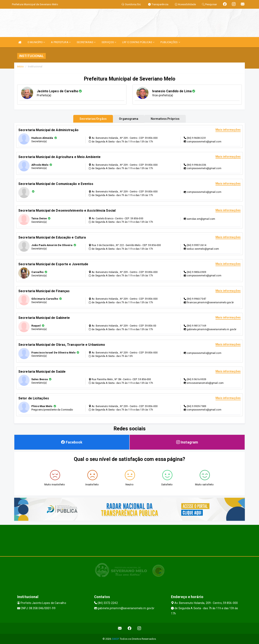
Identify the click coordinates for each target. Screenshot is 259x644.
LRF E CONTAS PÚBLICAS (138, 42)
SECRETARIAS (86, 42)
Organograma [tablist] (129, 119)
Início (20, 66)
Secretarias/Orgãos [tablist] (89, 119)
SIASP (115, 639)
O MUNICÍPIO (36, 42)
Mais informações (228, 130)
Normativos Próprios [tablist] (170, 119)
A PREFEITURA (61, 42)
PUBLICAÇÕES (170, 42)
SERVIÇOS (109, 42)
